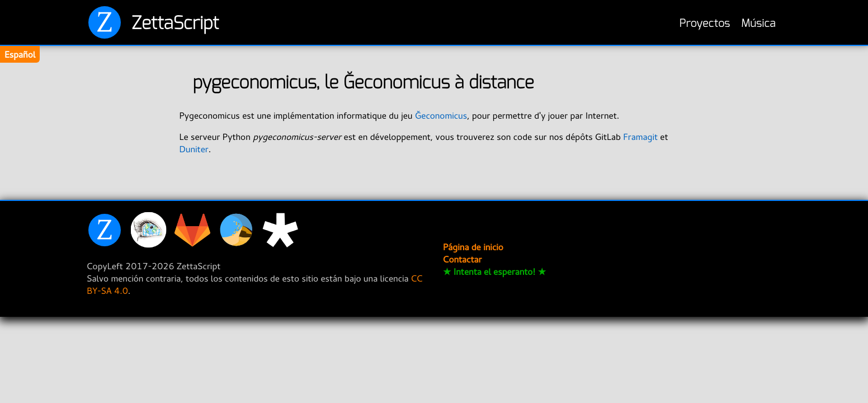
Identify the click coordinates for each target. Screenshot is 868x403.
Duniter (194, 149)
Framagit (640, 137)
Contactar (462, 259)
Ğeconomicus (441, 115)
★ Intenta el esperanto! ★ (494, 271)
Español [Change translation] (20, 54)
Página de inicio (473, 247)
